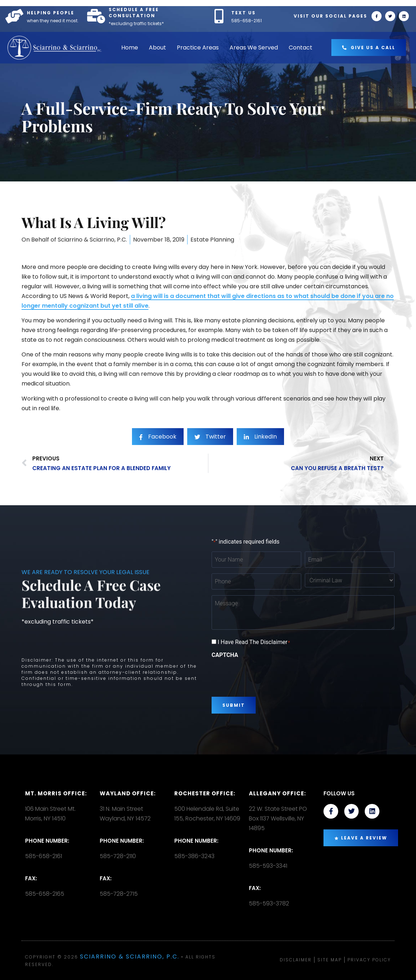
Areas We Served (254, 48)
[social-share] (158, 452)
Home (130, 48)
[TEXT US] (219, 16)
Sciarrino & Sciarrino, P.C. (130, 957)
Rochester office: (205, 793)
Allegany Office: (277, 793)
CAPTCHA (225, 655)
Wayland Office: (128, 793)
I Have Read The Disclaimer (254, 642)
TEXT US (244, 13)
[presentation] (266, 675)
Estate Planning (212, 247)
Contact (301, 48)
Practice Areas (198, 48)
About (157, 48)
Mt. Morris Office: (56, 793)
